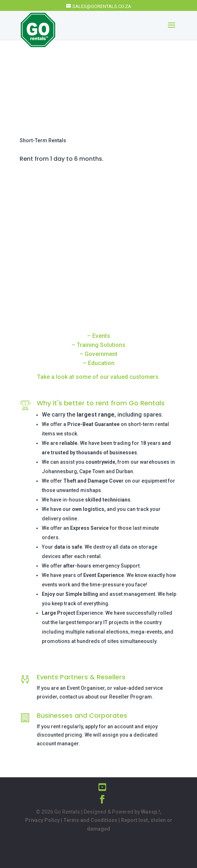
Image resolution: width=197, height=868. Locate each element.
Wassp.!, (151, 812)
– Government (98, 354)
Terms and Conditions (90, 820)
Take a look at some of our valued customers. (98, 377)
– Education (99, 363)
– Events (99, 336)
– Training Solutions (98, 345)
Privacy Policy (42, 820)
